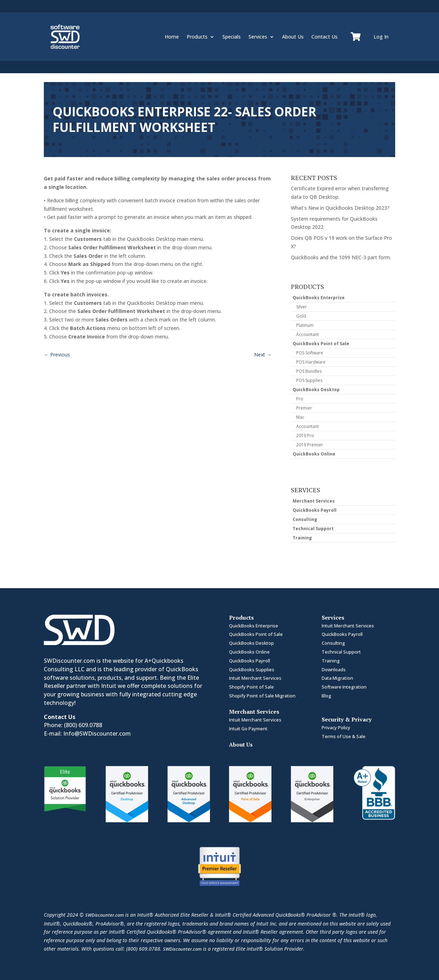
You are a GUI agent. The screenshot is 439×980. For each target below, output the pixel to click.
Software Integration (344, 687)
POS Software (310, 353)
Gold (301, 316)
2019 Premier (310, 445)
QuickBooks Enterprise (319, 298)
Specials (232, 37)
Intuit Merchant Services (255, 678)
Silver (302, 307)
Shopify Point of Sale (251, 687)
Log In (381, 37)
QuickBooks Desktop (316, 390)
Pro (300, 399)
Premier (304, 408)
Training (302, 538)
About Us (293, 37)
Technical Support (313, 529)
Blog (326, 696)
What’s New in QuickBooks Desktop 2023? (340, 208)
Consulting (305, 519)
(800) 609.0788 (83, 725)
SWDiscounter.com (104, 915)
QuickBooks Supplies (252, 669)
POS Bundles (309, 371)
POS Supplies (309, 380)
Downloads (334, 669)
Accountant (308, 334)
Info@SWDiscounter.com (97, 733)
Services (258, 37)
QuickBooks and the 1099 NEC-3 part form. (341, 257)
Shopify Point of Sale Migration (262, 696)
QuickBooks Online (314, 454)
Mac (300, 417)
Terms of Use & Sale (344, 736)
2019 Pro (305, 436)
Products (197, 37)
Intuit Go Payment (248, 729)
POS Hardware (311, 362)
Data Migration (337, 678)
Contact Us (324, 37)
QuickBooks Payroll (315, 510)
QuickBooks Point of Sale (321, 344)
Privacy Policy (336, 727)
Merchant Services (314, 501)
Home (172, 37)
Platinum (305, 325)
